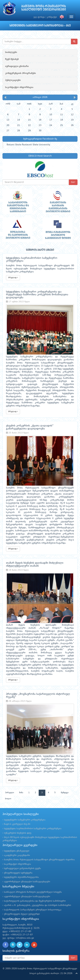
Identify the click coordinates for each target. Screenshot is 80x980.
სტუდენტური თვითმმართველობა (21, 877)
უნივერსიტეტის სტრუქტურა (18, 873)
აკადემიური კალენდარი (17, 855)
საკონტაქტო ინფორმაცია (19, 87)
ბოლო (8, 799)
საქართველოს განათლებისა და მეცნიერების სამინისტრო (35, 901)
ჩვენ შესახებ (12, 59)
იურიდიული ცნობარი (17, 66)
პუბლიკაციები (13, 80)
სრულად (13, 278)
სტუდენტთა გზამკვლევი (17, 851)
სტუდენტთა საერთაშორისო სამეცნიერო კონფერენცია (33, 829)
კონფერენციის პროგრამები (20, 73)
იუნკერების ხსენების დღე (18, 833)
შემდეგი (65, 793)
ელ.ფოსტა (39, 17)
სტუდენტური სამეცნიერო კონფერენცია (25, 820)
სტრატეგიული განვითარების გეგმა (22, 868)
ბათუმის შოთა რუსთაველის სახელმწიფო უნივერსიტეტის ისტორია (39, 860)
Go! (73, 182)
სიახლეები (11, 52)
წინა (21, 793)
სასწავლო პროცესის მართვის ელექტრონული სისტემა (33, 892)
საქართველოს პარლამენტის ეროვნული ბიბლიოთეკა (33, 910)
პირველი (10, 793)
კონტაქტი (52, 17)
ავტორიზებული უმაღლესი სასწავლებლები (27, 882)
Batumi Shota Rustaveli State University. (29, 145)
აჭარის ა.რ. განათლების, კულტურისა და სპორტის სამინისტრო (37, 905)
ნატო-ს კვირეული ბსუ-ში (17, 824)
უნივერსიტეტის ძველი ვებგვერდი (22, 914)
